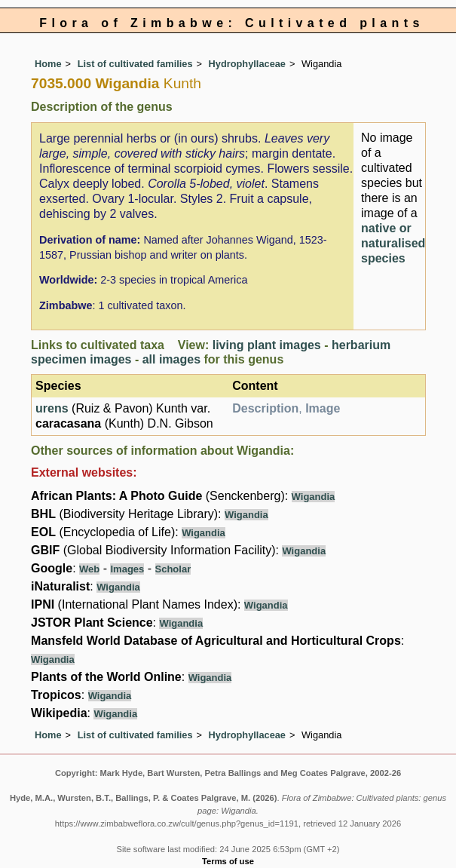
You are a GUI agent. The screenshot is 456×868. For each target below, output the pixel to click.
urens (52, 408)
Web (89, 569)
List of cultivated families (135, 64)
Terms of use (228, 861)
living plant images (267, 345)
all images (171, 359)
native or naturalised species (393, 243)
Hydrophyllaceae (247, 64)
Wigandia (314, 497)
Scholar (173, 569)
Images (127, 569)
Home (48, 64)
